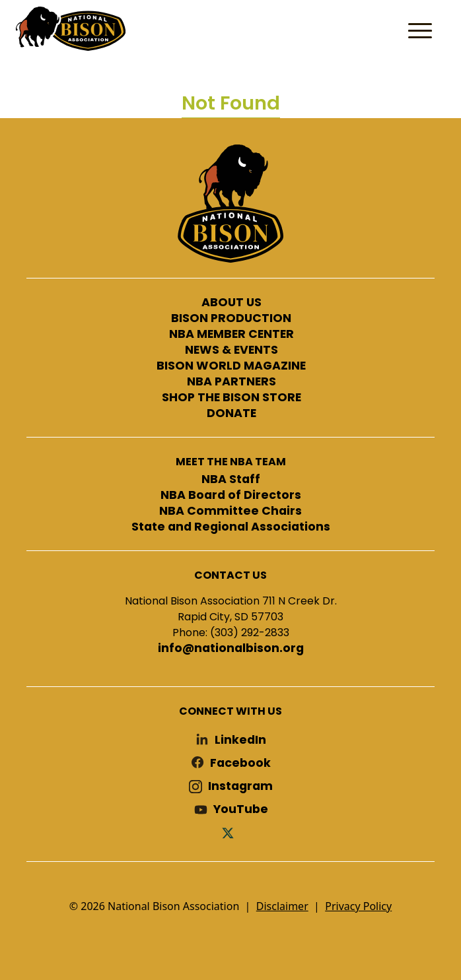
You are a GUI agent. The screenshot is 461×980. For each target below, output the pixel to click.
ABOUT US (231, 303)
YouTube (241, 809)
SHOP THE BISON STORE (231, 398)
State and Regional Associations (231, 527)
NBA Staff (231, 480)
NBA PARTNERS (231, 382)
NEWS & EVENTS (231, 350)
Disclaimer (282, 906)
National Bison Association (69, 28)
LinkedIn (240, 740)
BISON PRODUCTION (231, 319)
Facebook (240, 763)
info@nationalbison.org (231, 649)
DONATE (231, 414)
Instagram (240, 786)
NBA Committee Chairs (230, 511)
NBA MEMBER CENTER (231, 335)
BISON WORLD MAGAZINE (231, 366)
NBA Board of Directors (231, 496)
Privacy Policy (358, 906)
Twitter (230, 833)
